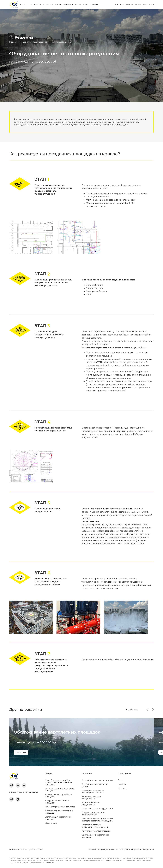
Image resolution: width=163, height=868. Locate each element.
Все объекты (132, 710)
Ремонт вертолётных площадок (60, 807)
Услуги (50, 4)
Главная (13, 42)
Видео (58, 4)
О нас (120, 780)
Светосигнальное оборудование (97, 809)
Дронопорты (81, 4)
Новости (122, 784)
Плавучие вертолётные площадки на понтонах (93, 791)
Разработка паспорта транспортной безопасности (95, 826)
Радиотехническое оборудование (91, 804)
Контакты (94, 4)
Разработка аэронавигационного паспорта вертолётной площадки (97, 820)
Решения (68, 4)
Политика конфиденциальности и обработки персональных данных (121, 849)
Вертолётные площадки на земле (98, 780)
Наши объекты (37, 4)
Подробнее (22, 752)
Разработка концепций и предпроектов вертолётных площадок (59, 782)
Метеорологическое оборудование (91, 797)
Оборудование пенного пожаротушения (93, 814)
